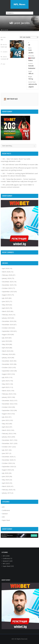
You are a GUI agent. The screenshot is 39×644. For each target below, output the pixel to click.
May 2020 (6, 480)
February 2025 (7, 315)
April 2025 (6, 308)
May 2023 (6, 384)
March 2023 (6, 391)
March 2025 (6, 311)
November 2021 (8, 443)
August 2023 (6, 374)
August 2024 (6, 334)
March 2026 (6, 272)
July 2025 (5, 298)
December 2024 (8, 321)
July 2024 (5, 338)
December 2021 (8, 440)
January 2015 (7, 493)
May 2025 (6, 305)
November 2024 (8, 325)
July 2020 (5, 473)
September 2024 (8, 331)
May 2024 (6, 344)
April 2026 (6, 268)
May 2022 (6, 424)
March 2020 (6, 486)
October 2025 (7, 288)
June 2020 (6, 476)
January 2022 (7, 437)
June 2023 (6, 381)
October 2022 (7, 407)
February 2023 (7, 394)
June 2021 (6, 453)
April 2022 (6, 427)
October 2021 (7, 447)
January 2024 (7, 358)
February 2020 (7, 490)
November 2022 (8, 404)
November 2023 (8, 364)
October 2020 (7, 463)
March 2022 (6, 430)
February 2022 (7, 433)
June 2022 (6, 420)
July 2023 (5, 377)
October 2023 (7, 367)
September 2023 (8, 371)
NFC (4, 517)
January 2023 (7, 397)
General (5, 514)
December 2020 (8, 457)
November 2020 (8, 460)
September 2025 (8, 292)
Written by (12, 99)
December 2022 (8, 400)
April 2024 (6, 348)
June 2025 (6, 301)
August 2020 (6, 470)
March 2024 (6, 351)
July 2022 (5, 417)
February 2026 (7, 275)
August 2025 (6, 295)
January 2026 (7, 278)
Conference (6, 510)
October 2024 (7, 328)
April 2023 (6, 387)
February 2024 (7, 354)
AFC (3, 507)
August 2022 (6, 414)
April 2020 (6, 483)
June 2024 (6, 341)
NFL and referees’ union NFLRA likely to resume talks (20, 164)
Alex (2, 40)
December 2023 (8, 361)
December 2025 (8, 282)
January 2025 (7, 318)
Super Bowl (6, 520)
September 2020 (8, 466)
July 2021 (5, 450)
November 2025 (8, 285)
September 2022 (8, 410)
